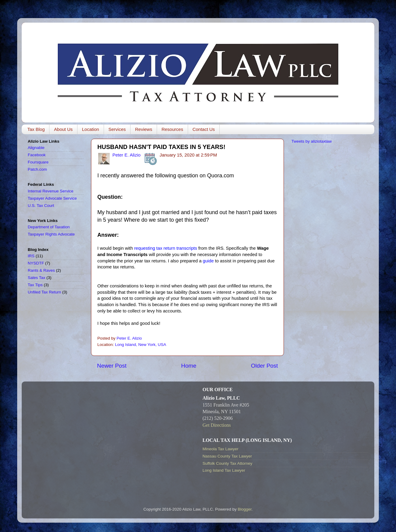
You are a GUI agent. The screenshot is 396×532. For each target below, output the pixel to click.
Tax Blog (36, 129)
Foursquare (38, 162)
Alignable (36, 148)
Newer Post (112, 366)
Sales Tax (36, 278)
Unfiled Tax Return (44, 292)
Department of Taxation (49, 227)
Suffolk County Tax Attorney (227, 463)
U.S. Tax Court (41, 206)
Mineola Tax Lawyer (220, 449)
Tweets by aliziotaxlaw (312, 141)
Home (189, 366)
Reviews (144, 129)
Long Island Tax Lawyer (224, 470)
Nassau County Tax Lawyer (227, 456)
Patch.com (37, 169)
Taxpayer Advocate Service (52, 198)
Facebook (37, 155)
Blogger (245, 509)
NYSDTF (36, 263)
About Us (63, 129)
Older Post (264, 366)
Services (117, 129)
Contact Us (204, 129)
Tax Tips (35, 285)
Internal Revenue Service (51, 191)
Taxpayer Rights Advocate (51, 234)
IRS (31, 256)
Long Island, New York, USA (141, 345)
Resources (172, 129)
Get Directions (217, 425)
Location (91, 129)
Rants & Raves (41, 270)
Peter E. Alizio (126, 155)
